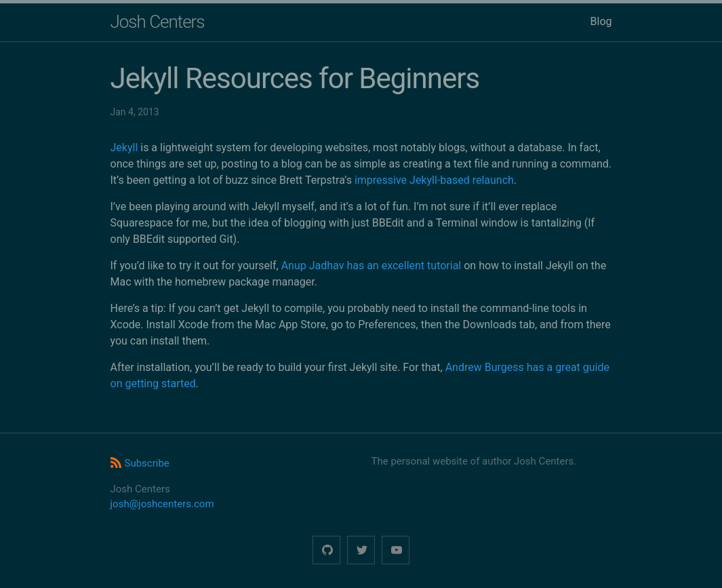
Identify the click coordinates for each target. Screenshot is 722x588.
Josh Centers (158, 22)
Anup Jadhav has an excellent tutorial (372, 266)
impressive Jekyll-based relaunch (434, 180)
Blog (601, 21)
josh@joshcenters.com (162, 504)
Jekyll (124, 148)
